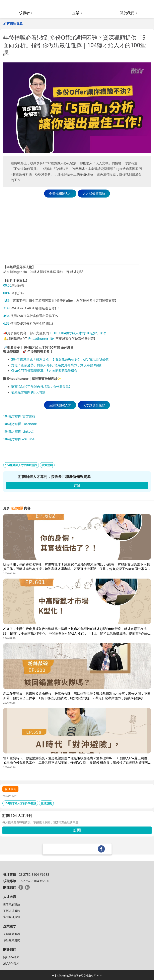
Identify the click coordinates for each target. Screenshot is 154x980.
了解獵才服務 (12, 934)
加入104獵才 (11, 963)
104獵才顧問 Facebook (20, 424)
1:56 (6, 301)
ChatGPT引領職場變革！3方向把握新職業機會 (44, 371)
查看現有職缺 (12, 904)
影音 (103, 333)
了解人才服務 (12, 911)
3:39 (6, 308)
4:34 (6, 316)
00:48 (7, 293)
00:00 (7, 285)
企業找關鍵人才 (60, 194)
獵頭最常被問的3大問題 (28, 392)
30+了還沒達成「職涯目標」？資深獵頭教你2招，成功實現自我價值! (60, 359)
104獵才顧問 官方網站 (19, 416)
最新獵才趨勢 (12, 940)
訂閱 (77, 830)
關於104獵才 (11, 957)
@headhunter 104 (41, 339)
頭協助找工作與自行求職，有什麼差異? (42, 387)
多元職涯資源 (12, 917)
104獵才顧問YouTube (19, 439)
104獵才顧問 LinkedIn (19, 431)
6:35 (6, 323)
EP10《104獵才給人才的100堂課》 (75, 333)
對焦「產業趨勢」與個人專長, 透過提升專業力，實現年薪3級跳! (57, 365)
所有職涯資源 (13, 23)
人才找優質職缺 (94, 194)
